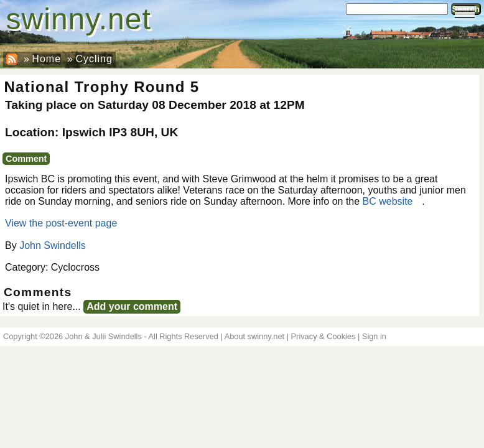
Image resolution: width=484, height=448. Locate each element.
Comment (26, 159)
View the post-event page (61, 223)
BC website (388, 201)
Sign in (374, 336)
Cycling (94, 59)
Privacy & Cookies (323, 336)
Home (46, 59)
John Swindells (53, 245)
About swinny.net (255, 336)
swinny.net (79, 19)
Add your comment (132, 306)
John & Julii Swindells (104, 336)
